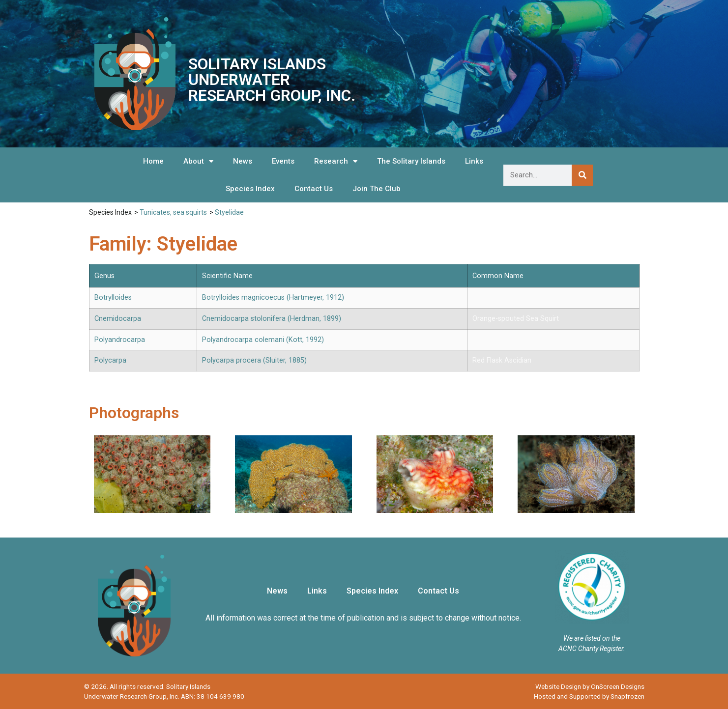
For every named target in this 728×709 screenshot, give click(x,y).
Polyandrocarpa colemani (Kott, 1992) (263, 340)
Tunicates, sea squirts (173, 212)
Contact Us (314, 189)
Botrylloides (113, 298)
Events (283, 161)
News (243, 161)
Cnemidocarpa (118, 319)
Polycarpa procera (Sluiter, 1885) (254, 360)
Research (336, 161)
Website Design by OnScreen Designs (590, 686)
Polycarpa (110, 360)
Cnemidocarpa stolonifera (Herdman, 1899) (272, 319)
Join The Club (377, 189)
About (198, 161)
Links (474, 161)
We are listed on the (592, 638)
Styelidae (229, 212)
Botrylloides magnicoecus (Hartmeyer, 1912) (273, 298)
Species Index (250, 189)
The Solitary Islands (411, 161)
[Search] (582, 175)
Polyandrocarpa (120, 340)
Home (153, 161)
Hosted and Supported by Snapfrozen (589, 696)
